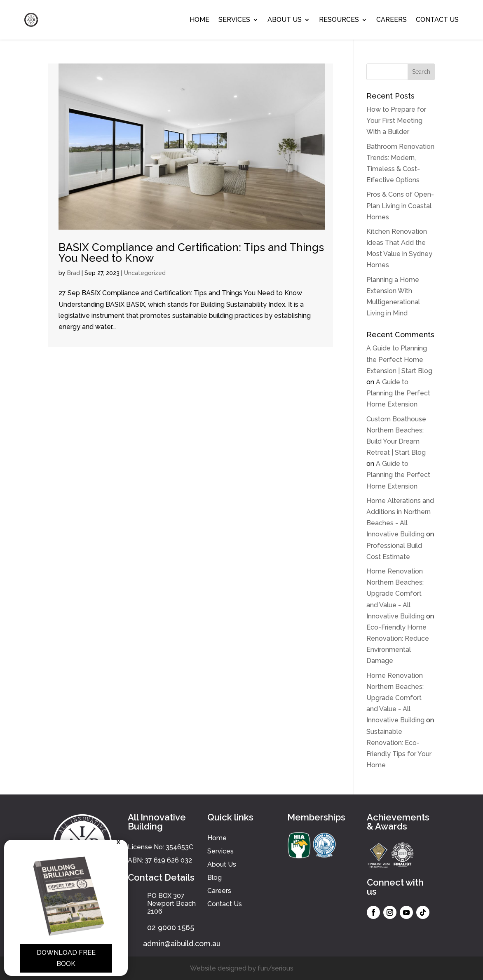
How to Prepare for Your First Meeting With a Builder (396, 121)
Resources (339, 20)
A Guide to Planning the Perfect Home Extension (398, 393)
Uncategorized (145, 273)
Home (199, 20)
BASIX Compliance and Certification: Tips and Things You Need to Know (191, 253)
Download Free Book (66, 958)
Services (234, 20)
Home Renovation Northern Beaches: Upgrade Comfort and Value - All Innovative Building (395, 594)
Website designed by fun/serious (242, 968)
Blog (215, 878)
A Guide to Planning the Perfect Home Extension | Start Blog (399, 359)
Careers (392, 20)
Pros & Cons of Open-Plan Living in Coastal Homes (400, 206)
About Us (285, 20)
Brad (74, 273)
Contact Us (437, 20)
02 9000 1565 (171, 927)
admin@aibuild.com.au (182, 944)
